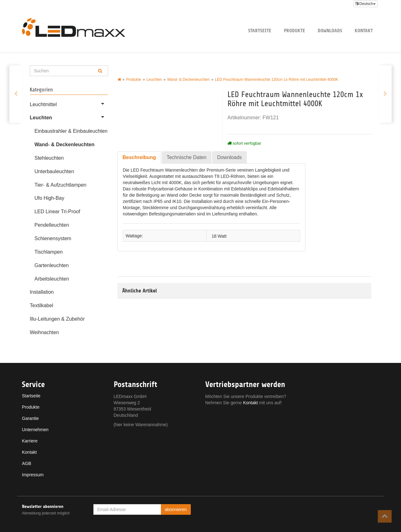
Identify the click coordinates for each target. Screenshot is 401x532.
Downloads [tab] (229, 157)
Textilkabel (42, 305)
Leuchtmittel (69, 104)
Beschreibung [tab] (139, 157)
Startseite (260, 31)
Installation (42, 292)
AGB (27, 463)
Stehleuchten (49, 158)
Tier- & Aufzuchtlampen (60, 185)
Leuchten (69, 117)
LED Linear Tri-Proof (57, 212)
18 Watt (219, 236)
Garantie (30, 418)
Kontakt (364, 31)
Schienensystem (53, 238)
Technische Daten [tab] (187, 157)
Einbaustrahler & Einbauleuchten (71, 131)
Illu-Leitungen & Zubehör (57, 319)
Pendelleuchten (52, 225)
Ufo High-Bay (49, 198)
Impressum (33, 475)
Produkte (294, 31)
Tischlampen (49, 252)
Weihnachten (44, 332)
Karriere (30, 441)
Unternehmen (35, 430)
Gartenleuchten (52, 265)
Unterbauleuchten (54, 171)
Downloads (330, 31)
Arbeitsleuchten (52, 279)
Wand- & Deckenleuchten (64, 145)
